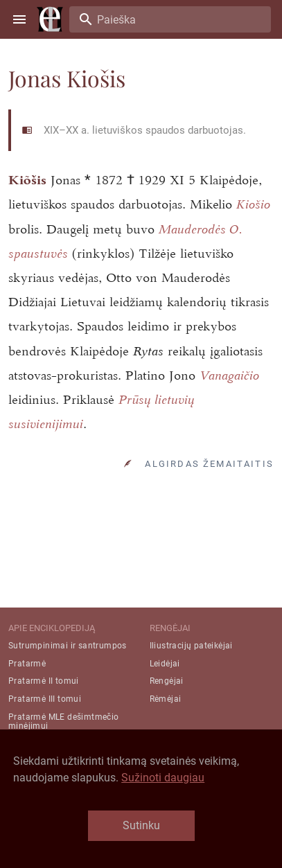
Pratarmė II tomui (44, 681)
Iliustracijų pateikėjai (191, 646)
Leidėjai (165, 664)
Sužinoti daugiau (163, 778)
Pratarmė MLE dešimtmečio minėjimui (64, 721)
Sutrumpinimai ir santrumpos (68, 646)
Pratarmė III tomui (45, 699)
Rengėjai (167, 681)
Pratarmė (27, 664)
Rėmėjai (166, 699)
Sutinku (141, 825)
